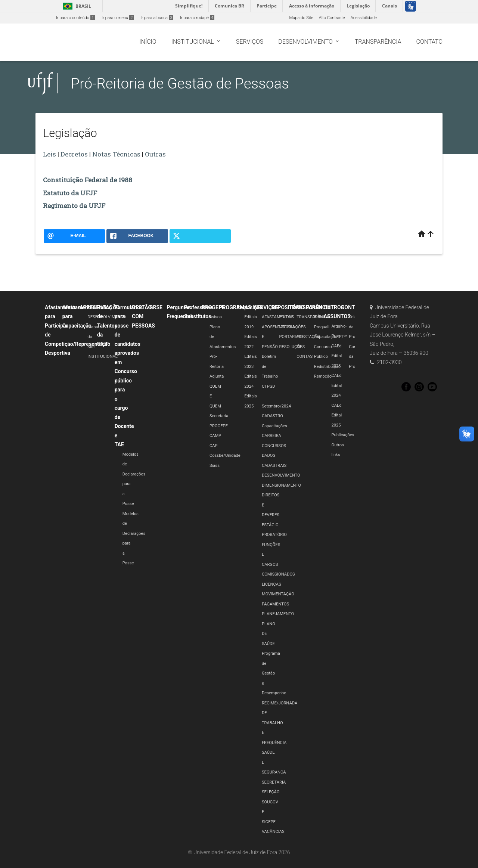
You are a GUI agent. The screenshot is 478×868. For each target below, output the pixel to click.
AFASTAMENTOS (278, 317)
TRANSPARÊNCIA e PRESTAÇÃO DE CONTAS (313, 337)
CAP (214, 446)
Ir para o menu (118, 18)
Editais (314, 307)
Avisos (216, 317)
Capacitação (326, 337)
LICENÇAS (271, 584)
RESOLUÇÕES (292, 347)
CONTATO (353, 307)
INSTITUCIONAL (103, 356)
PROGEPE (213, 307)
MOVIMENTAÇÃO (278, 594)
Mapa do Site (301, 18)
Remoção (323, 376)
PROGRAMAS (235, 307)
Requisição (249, 307)
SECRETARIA (274, 782)
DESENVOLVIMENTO (107, 317)
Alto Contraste (332, 18)
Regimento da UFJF (74, 206)
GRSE (156, 307)
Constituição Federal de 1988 (88, 180)
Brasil (76, 6)
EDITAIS (287, 317)
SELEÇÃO (271, 792)
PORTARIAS (290, 337)
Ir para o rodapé (197, 18)
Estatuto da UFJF (70, 193)
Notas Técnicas (116, 154)
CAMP (215, 436)
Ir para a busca (157, 18)
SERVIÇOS (266, 307)
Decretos (74, 154)
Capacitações (274, 426)
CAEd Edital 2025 (337, 415)
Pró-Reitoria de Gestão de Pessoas (180, 83)
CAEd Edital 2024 (337, 385)
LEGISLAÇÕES (293, 327)
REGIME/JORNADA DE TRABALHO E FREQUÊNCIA (280, 723)
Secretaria (219, 416)
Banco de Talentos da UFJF (107, 326)
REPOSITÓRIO (288, 307)
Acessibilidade (364, 18)
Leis (49, 154)
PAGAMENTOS (275, 604)
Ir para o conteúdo (75, 18)
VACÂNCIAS (273, 832)
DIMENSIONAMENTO (281, 485)
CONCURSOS (274, 446)
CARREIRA (271, 436)
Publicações (343, 435)
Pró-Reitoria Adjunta (217, 366)
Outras (155, 154)
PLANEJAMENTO (278, 614)
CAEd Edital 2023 (337, 356)
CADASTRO (272, 416)
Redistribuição (327, 367)
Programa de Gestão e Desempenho (274, 673)
